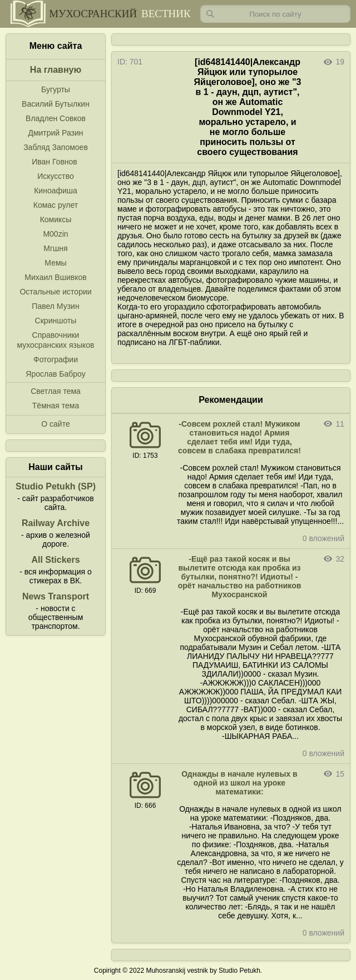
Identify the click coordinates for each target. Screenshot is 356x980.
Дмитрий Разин (55, 133)
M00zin (55, 234)
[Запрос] (275, 14)
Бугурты (56, 89)
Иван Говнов (55, 162)
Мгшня (55, 248)
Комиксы (56, 219)
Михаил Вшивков (55, 277)
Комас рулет (56, 205)
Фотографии (56, 359)
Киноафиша (56, 191)
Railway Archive (56, 523)
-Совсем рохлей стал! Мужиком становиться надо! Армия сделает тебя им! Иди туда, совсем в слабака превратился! (239, 437)
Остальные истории (55, 292)
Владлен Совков (56, 118)
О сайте (55, 424)
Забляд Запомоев (56, 147)
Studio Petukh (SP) (56, 486)
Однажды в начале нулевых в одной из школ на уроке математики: (239, 783)
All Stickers (55, 560)
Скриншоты (56, 321)
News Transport (56, 596)
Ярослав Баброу (55, 374)
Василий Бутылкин (56, 104)
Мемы (55, 263)
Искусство (56, 176)
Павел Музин (55, 306)
